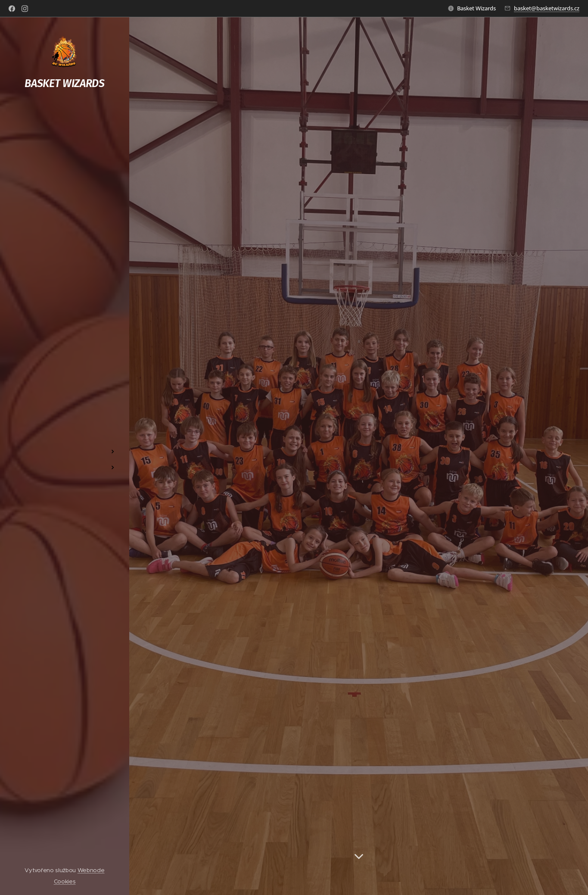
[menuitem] (65, 426)
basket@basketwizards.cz (547, 8)
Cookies (65, 881)
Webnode (91, 870)
